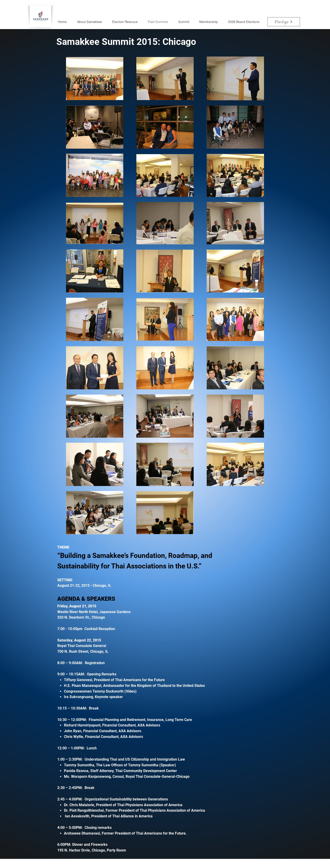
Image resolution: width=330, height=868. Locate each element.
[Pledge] (284, 22)
